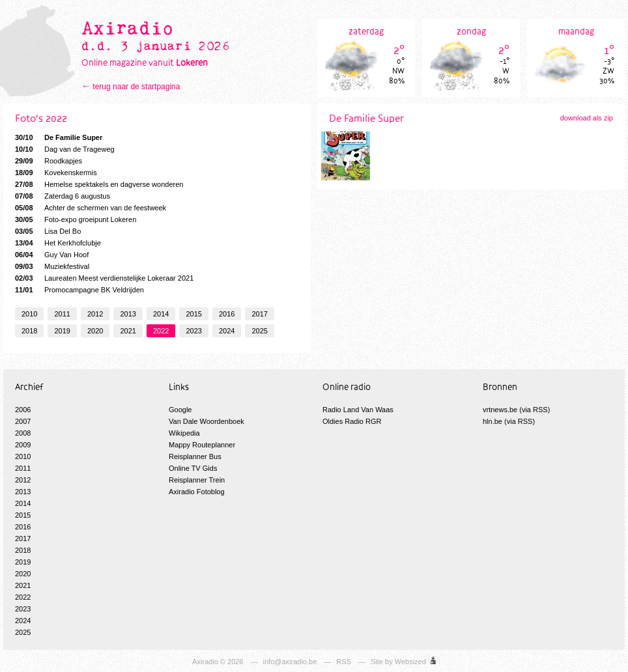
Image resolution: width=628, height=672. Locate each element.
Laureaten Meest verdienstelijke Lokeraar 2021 (104, 278)
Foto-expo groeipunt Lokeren (76, 219)
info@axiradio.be (290, 662)
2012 (95, 314)
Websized (410, 662)
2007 (23, 421)
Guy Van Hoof (52, 255)
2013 (128, 314)
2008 (23, 433)
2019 (62, 331)
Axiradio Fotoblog (197, 492)
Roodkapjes (49, 161)
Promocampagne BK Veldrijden (79, 290)
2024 (227, 331)
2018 (29, 331)
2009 (23, 445)
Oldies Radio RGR (352, 421)
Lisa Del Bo (48, 231)
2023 (193, 331)
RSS (344, 662)
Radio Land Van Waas (358, 410)
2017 (259, 314)
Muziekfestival (52, 266)
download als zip (587, 118)
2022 (161, 331)
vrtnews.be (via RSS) (516, 410)
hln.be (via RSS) (509, 421)
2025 (259, 331)
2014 (161, 314)
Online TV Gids (193, 468)
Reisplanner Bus (195, 456)
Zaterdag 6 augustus (63, 196)
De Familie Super (59, 137)
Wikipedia (184, 433)
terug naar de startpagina (136, 87)
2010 (29, 314)
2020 (95, 331)
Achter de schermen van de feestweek (91, 208)
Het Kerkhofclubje (58, 243)
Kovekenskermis (56, 173)
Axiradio (205, 662)
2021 (128, 331)
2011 (62, 314)
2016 (227, 314)
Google (180, 410)
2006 (23, 410)
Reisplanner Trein (197, 480)
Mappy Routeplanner (202, 445)
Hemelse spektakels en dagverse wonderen (99, 184)
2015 (193, 314)
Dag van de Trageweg (65, 149)
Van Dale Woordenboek (207, 421)
